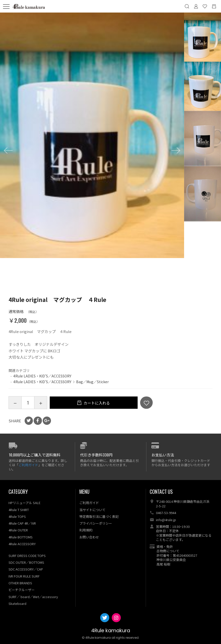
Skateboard (17, 603)
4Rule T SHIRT (19, 510)
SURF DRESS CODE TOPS (27, 556)
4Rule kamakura (111, 631)
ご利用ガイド (28, 465)
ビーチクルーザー (22, 590)
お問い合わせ (89, 537)
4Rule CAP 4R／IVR (22, 523)
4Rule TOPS (17, 516)
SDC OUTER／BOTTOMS (26, 562)
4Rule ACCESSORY (22, 544)
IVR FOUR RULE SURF (24, 576)
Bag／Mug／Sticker (92, 382)
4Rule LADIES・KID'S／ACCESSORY (42, 376)
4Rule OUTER (18, 530)
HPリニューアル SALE (24, 503)
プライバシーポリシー (96, 523)
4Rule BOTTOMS (21, 537)
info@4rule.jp (166, 520)
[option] (92, 135)
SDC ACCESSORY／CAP (26, 569)
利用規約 (86, 530)
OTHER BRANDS (20, 583)
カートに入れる (96, 403)
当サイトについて (92, 510)
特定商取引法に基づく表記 (99, 516)
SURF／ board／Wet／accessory (33, 597)
